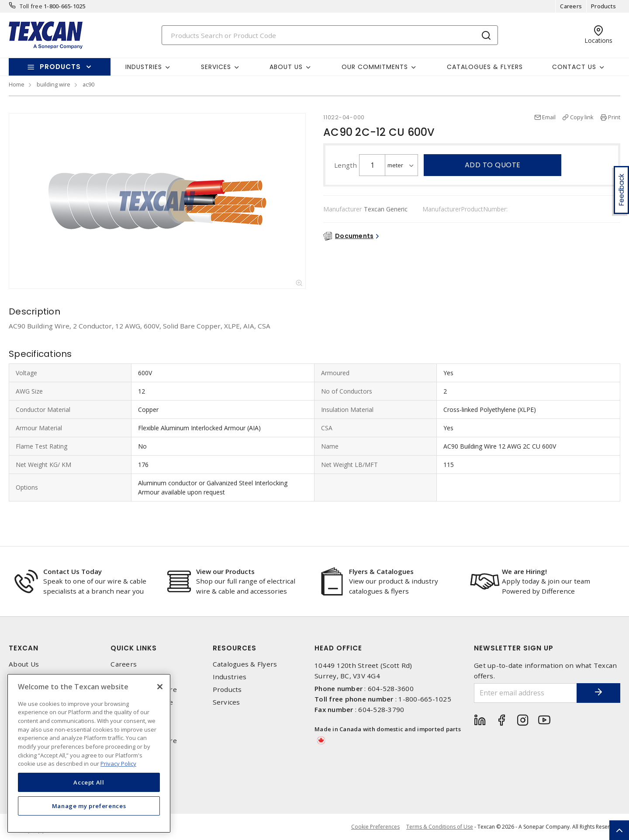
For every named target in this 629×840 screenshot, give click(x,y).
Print (614, 117)
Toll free (31, 6)
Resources (235, 648)
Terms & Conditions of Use (440, 827)
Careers (571, 6)
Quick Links (134, 648)
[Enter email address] (525, 693)
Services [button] (216, 67)
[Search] (330, 35)
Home (17, 84)
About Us (24, 664)
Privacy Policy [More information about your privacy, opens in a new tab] (118, 764)
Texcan (24, 648)
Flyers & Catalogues (381, 571)
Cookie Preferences (375, 827)
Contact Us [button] (574, 67)
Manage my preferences (89, 806)
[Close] (160, 687)
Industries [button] (144, 67)
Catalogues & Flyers (485, 67)
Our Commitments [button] (375, 67)
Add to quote (493, 165)
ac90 (88, 84)
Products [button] (60, 67)
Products (603, 6)
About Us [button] (286, 67)
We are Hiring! (524, 571)
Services (226, 702)
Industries (230, 677)
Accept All (89, 782)
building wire (54, 84)
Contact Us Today (73, 571)
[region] (89, 753)
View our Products (225, 571)
